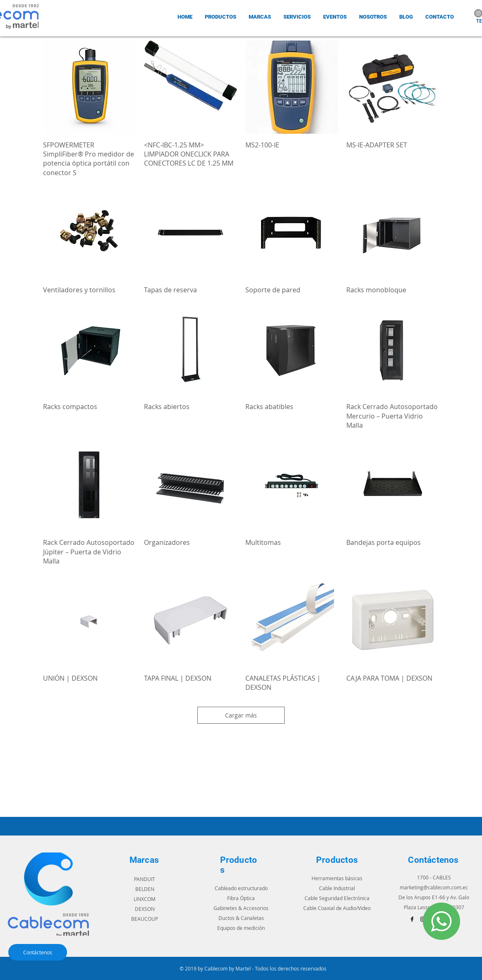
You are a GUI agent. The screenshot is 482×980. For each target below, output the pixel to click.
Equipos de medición (241, 928)
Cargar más (241, 715)
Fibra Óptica (241, 898)
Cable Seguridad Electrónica (337, 898)
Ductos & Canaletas (241, 918)
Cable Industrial (337, 888)
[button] (260, 17)
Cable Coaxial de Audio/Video (337, 908)
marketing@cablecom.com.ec (434, 887)
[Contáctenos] (38, 952)
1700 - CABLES (434, 877)
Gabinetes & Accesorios (241, 908)
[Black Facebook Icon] (412, 919)
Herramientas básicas (337, 878)
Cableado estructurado (241, 888)
